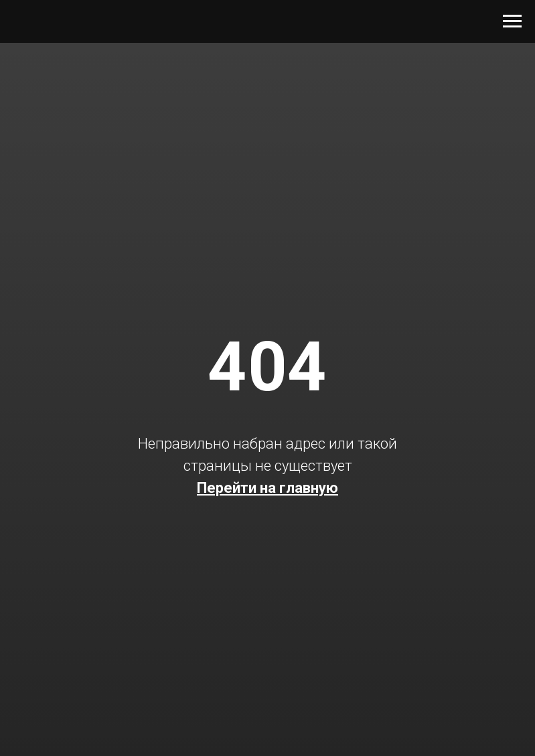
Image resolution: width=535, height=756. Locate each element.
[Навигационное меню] (512, 21)
